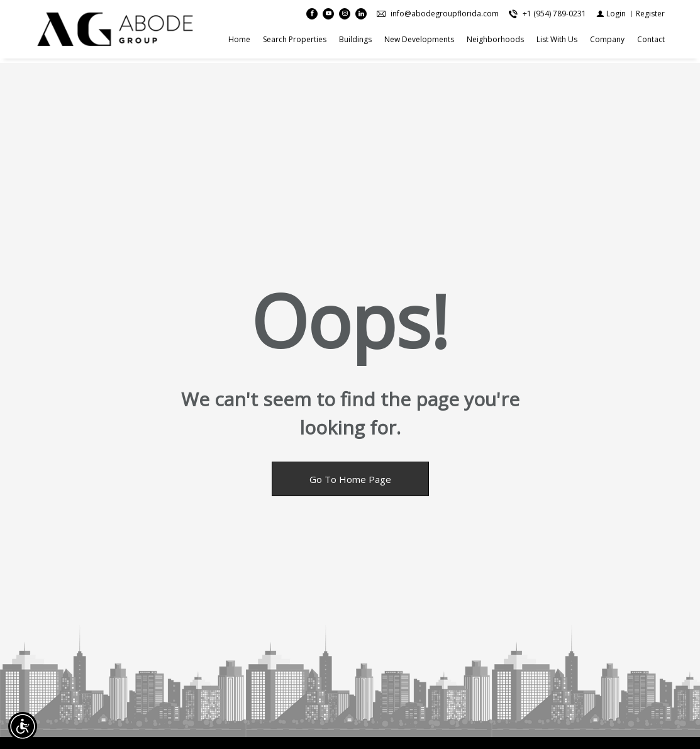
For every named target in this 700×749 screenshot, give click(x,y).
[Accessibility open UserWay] (23, 726)
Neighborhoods (495, 42)
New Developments (419, 42)
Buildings (355, 42)
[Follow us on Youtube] (328, 16)
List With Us (557, 42)
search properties (295, 42)
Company (607, 42)
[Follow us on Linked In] (361, 16)
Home (239, 42)
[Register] (650, 16)
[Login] (611, 16)
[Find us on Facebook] (312, 16)
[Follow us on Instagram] (345, 16)
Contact (651, 42)
